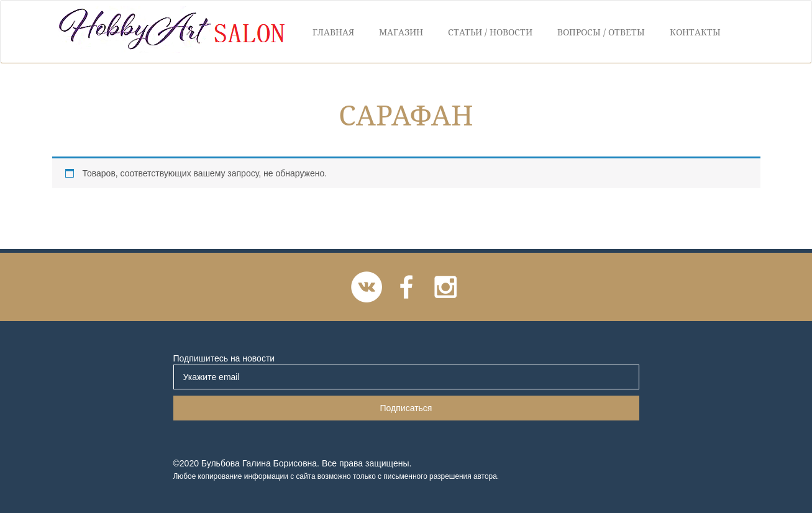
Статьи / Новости (490, 32)
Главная (333, 32)
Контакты (695, 32)
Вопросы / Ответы (601, 32)
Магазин (401, 32)
